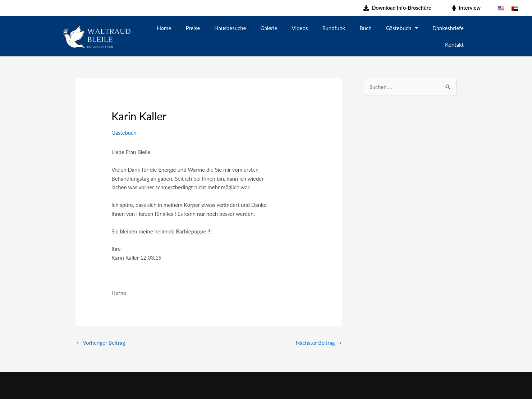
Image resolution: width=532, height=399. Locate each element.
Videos (300, 28)
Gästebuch (402, 28)
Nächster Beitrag (318, 343)
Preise (193, 28)
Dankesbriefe (448, 28)
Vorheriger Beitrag (101, 343)
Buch (365, 28)
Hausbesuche (230, 28)
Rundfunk (334, 28)
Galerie (269, 28)
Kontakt (454, 45)
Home (164, 28)
